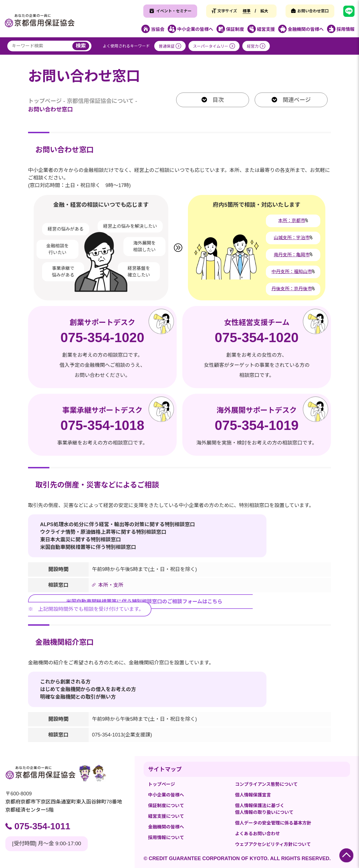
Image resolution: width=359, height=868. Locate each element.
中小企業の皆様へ (166, 795)
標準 (247, 11)
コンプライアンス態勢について (266, 784)
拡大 (264, 11)
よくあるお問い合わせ (257, 834)
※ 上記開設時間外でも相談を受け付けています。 (140, 605)
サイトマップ (165, 769)
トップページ (45, 101)
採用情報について (166, 838)
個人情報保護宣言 (253, 795)
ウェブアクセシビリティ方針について (273, 844)
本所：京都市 (292, 221)
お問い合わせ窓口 (313, 11)
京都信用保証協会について (100, 101)
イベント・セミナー (174, 11)
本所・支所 (111, 585)
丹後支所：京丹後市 (292, 289)
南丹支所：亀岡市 (292, 255)
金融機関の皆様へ (166, 827)
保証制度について (166, 806)
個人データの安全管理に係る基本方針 (273, 823)
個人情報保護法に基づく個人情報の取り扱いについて (264, 809)
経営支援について (166, 816)
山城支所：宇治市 (292, 238)
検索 (81, 46)
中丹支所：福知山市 (292, 272)
